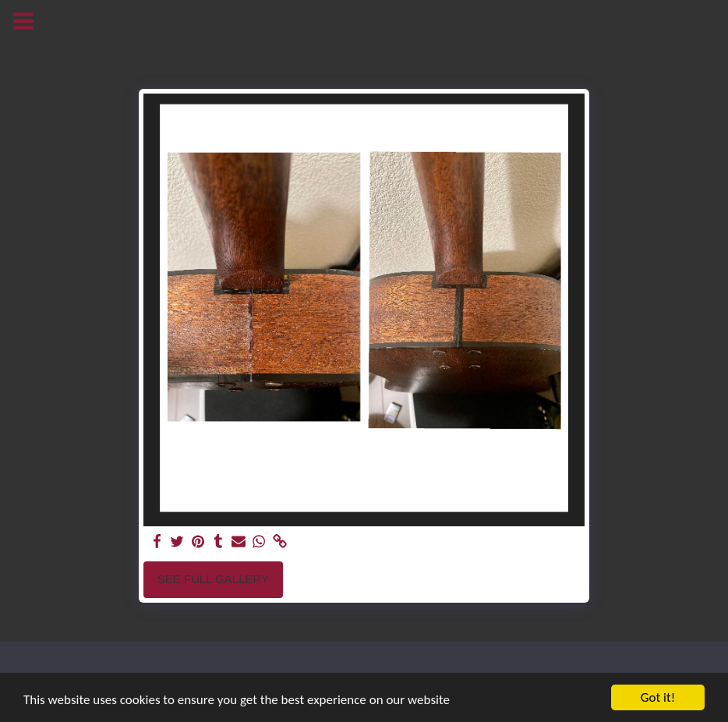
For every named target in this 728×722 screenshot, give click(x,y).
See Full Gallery (213, 579)
